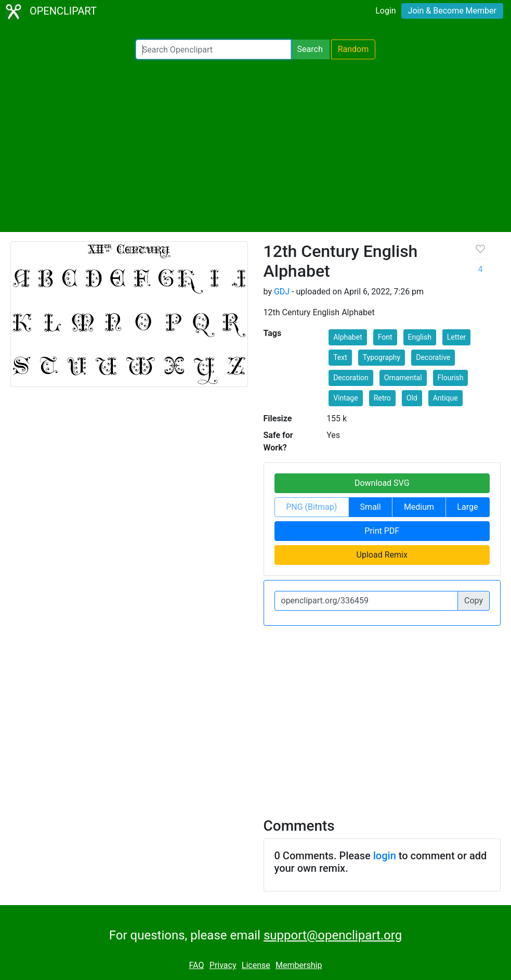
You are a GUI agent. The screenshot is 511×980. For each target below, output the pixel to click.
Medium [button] (419, 507)
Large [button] (467, 507)
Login (385, 11)
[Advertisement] (256, 146)
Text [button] (340, 357)
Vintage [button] (346, 398)
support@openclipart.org (333, 935)
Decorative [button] (433, 357)
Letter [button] (456, 337)
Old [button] (412, 398)
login (385, 856)
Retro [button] (382, 398)
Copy (474, 601)
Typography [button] (382, 357)
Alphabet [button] (348, 337)
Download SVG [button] (382, 483)
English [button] (420, 337)
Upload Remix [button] (382, 555)
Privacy (223, 965)
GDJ (282, 292)
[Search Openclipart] (213, 49)
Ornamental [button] (403, 378)
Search (310, 49)
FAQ (197, 965)
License (256, 965)
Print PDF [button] (382, 531)
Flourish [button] (451, 378)
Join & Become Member (452, 11)
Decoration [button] (351, 378)
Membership (299, 965)
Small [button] (371, 507)
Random (353, 49)
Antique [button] (446, 398)
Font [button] (385, 337)
